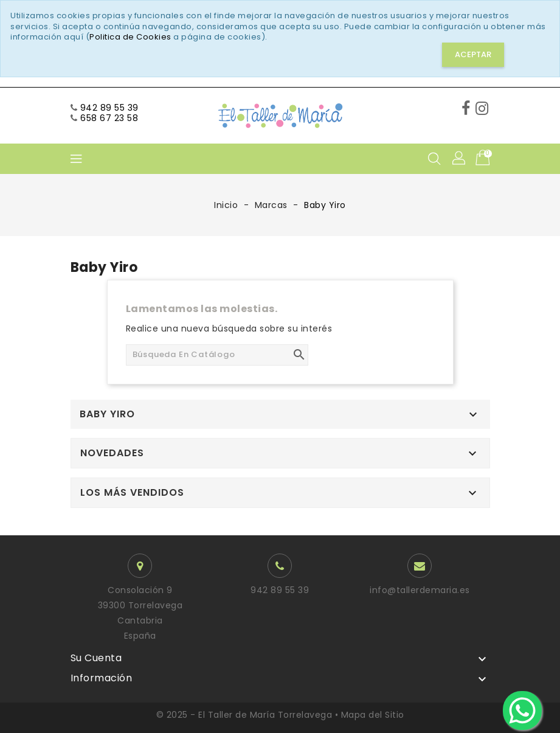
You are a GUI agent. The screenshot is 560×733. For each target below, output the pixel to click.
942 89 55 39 (109, 108)
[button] (460, 159)
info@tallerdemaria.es (420, 590)
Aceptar (473, 54)
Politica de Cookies (130, 37)
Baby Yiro (107, 414)
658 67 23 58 (109, 118)
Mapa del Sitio (373, 715)
